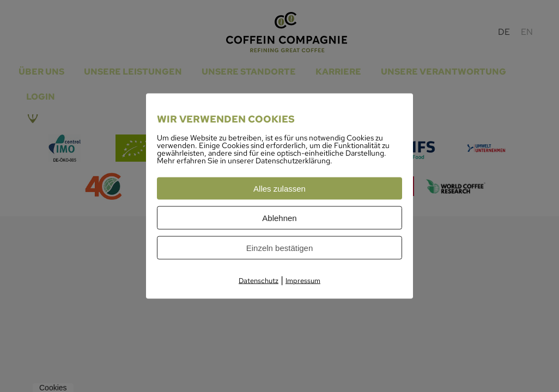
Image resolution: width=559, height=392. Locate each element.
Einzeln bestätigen (280, 248)
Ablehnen (279, 218)
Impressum (303, 281)
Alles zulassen (279, 189)
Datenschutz (259, 281)
